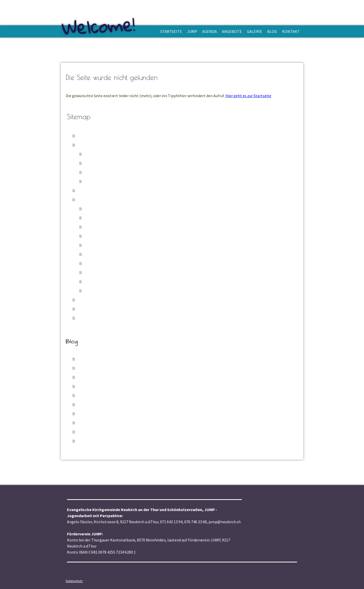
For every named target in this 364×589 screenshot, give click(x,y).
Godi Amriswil (98, 236)
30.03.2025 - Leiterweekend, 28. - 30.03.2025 (124, 414)
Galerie (255, 31)
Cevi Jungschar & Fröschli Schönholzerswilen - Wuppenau (138, 227)
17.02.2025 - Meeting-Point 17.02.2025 (118, 432)
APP (89, 154)
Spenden (93, 181)
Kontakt (291, 31)
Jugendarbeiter (99, 172)
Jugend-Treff (97, 254)
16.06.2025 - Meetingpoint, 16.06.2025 (118, 404)
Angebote (232, 31)
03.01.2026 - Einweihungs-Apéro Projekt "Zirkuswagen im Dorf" (143, 377)
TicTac (91, 281)
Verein (91, 163)
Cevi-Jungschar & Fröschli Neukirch (118, 218)
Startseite (171, 31)
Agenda (210, 31)
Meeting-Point (99, 263)
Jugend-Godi (97, 245)
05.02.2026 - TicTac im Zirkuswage (113, 359)
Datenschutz (74, 581)
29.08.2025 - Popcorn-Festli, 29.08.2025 (119, 395)
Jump (192, 31)
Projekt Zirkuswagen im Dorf (112, 209)
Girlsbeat (93, 291)
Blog (272, 31)
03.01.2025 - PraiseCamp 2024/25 (112, 441)
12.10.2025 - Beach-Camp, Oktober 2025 (119, 386)
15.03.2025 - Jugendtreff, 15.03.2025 (116, 423)
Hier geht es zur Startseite (248, 96)
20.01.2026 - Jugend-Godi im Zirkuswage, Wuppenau (132, 368)
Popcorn (93, 272)
